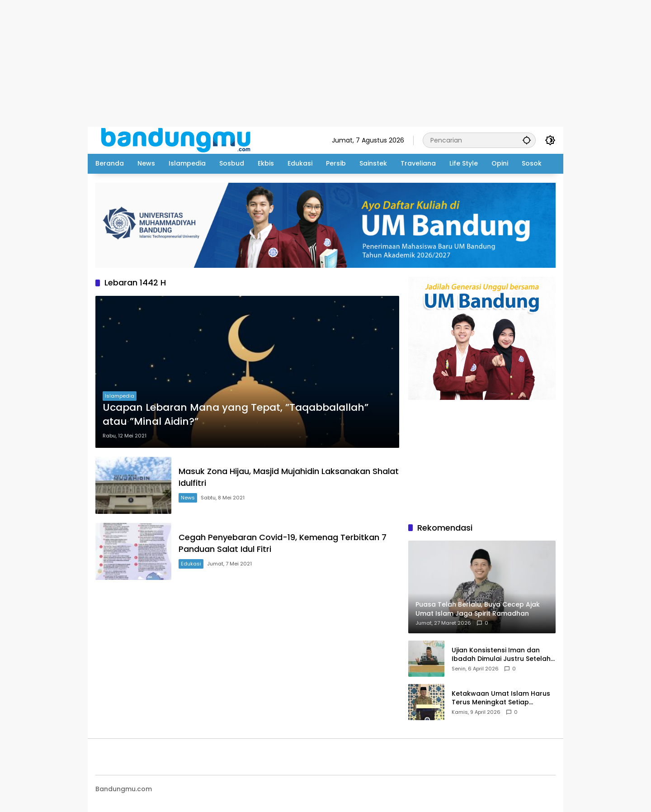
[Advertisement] (271, 63)
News (188, 498)
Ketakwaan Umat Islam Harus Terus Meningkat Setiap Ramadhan (501, 698)
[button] (527, 140)
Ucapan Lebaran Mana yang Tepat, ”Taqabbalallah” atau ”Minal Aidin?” (236, 415)
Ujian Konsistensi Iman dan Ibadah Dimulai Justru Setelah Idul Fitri (501, 655)
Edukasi (191, 564)
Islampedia (120, 396)
